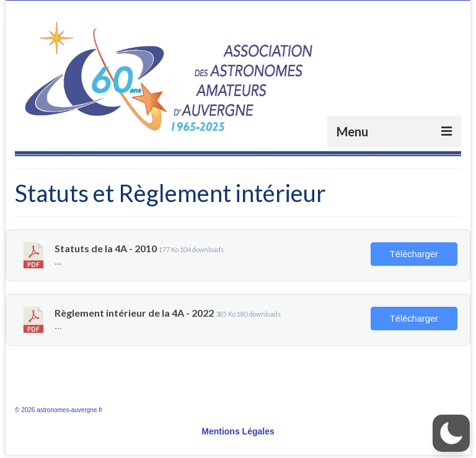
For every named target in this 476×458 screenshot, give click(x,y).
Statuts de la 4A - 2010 (106, 248)
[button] (451, 433)
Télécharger (414, 254)
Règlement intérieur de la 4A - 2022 (134, 313)
